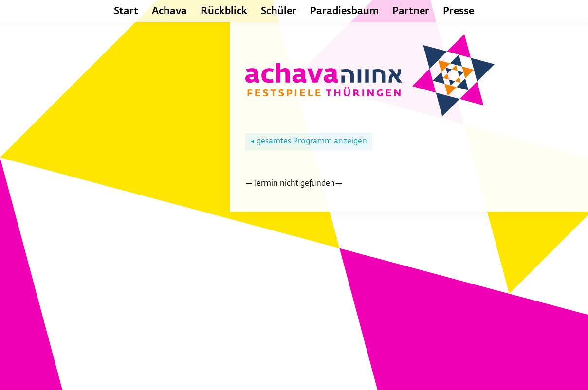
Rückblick (224, 11)
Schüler (279, 11)
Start (126, 11)
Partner (411, 11)
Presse (459, 11)
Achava (169, 11)
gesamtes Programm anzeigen (309, 142)
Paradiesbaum (344, 11)
